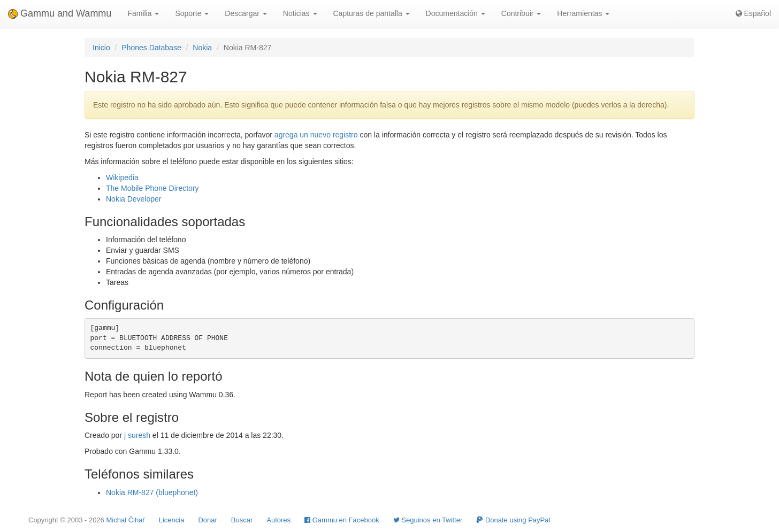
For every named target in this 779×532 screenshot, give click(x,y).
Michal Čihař (125, 520)
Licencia (172, 520)
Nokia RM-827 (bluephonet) (152, 492)
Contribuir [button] (521, 13)
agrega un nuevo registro (316, 135)
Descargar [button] (246, 13)
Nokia (202, 48)
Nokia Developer (134, 199)
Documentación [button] (456, 13)
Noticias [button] (300, 13)
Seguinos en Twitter (428, 520)
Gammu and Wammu (60, 13)
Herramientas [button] (583, 13)
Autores (278, 520)
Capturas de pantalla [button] (372, 13)
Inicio (101, 48)
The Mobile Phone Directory (152, 188)
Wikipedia (122, 178)
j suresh (137, 435)
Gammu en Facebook (342, 520)
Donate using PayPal (513, 520)
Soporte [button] (192, 13)
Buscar (242, 520)
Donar (207, 520)
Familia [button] (143, 13)
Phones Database (151, 48)
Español (753, 13)
